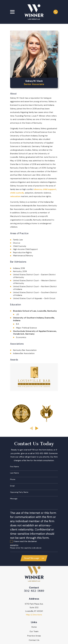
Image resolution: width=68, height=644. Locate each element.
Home (34, 627)
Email (12, 486)
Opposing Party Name (19, 492)
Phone (13, 479)
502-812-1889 (34, 591)
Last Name (15, 473)
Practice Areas (34, 636)
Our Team (34, 631)
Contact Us (34, 640)
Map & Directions (34, 615)
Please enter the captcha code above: (26, 548)
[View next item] (37, 428)
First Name (15, 467)
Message (14, 499)
